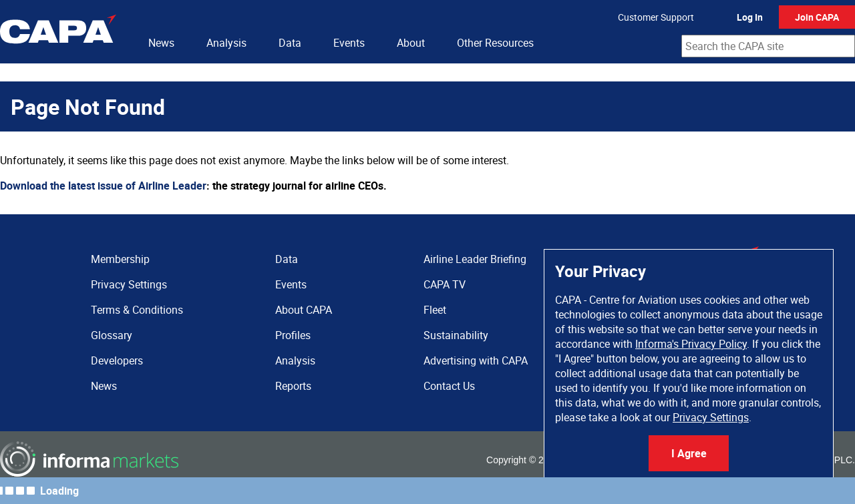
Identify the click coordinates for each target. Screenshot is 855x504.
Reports (293, 386)
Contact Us (449, 386)
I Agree (689, 453)
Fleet (435, 310)
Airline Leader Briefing (475, 259)
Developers (117, 360)
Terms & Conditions (137, 310)
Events (349, 43)
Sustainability (456, 335)
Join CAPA (817, 17)
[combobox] (768, 46)
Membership (120, 259)
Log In (750, 17)
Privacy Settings (711, 417)
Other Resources (495, 43)
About (411, 43)
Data (290, 43)
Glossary (112, 335)
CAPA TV (445, 284)
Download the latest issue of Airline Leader (103, 186)
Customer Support (656, 17)
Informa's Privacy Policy (691, 344)
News (161, 43)
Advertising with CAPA (476, 360)
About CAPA (304, 310)
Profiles (293, 335)
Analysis (226, 43)
